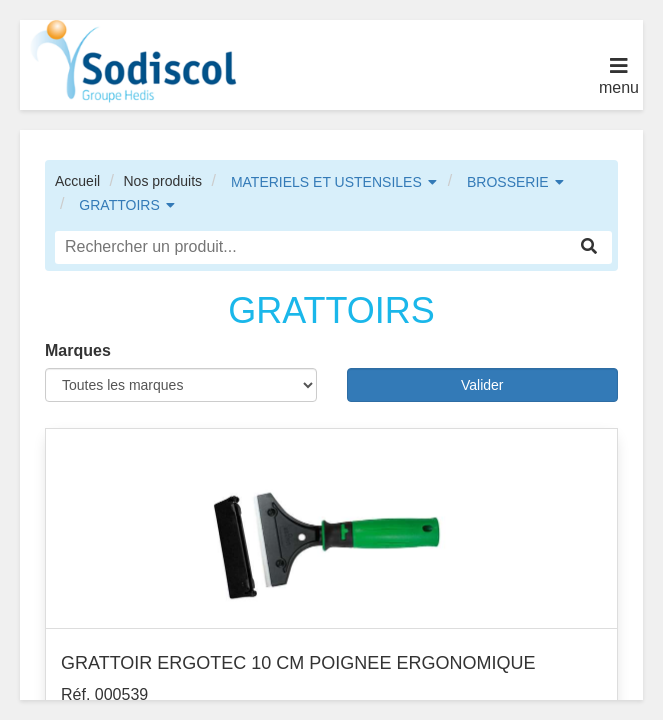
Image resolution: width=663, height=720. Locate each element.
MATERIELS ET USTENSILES (326, 182)
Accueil (77, 181)
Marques (78, 350)
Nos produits (162, 181)
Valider (482, 385)
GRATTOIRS (119, 205)
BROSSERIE (508, 182)
